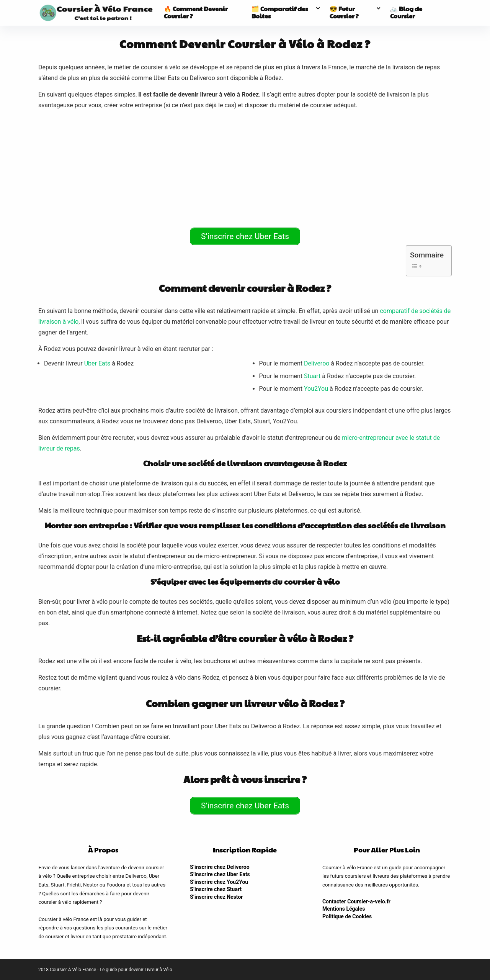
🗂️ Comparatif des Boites (280, 12)
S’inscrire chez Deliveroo (220, 867)
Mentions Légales (344, 909)
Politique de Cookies (347, 916)
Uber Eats (97, 363)
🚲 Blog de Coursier (406, 12)
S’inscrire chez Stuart (216, 889)
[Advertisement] (245, 170)
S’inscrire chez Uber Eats (220, 874)
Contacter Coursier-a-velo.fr (356, 901)
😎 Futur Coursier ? (344, 12)
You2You (316, 389)
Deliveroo (317, 363)
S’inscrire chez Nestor (216, 897)
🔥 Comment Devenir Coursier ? (196, 12)
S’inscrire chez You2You (219, 882)
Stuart (312, 376)
